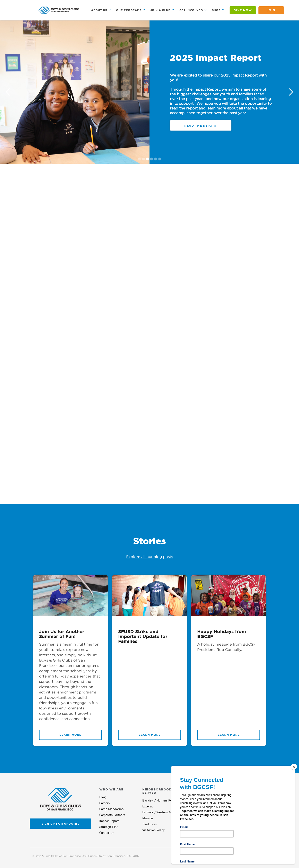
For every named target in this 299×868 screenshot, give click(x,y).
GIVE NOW (243, 10)
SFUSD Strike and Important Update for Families (143, 636)
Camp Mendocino (111, 809)
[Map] (75, 417)
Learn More (70, 735)
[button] (101, 10)
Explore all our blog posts (150, 557)
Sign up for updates (61, 824)
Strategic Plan (109, 827)
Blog (102, 797)
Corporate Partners (112, 815)
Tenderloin (149, 824)
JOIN (271, 10)
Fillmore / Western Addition (161, 812)
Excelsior (148, 806)
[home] (59, 10)
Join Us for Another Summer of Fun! (62, 634)
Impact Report (109, 821)
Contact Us (107, 833)
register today (201, 126)
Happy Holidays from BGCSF (222, 634)
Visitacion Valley (153, 830)
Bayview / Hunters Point (159, 800)
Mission (148, 818)
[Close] (294, 767)
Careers (104, 803)
